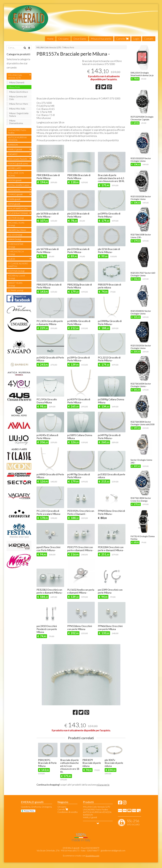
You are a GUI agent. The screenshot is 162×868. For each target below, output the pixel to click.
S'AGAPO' (13, 154)
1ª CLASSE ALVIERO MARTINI (18, 265)
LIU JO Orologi (15, 235)
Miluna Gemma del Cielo (18, 98)
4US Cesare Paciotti (18, 159)
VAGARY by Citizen (17, 230)
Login (136, 39)
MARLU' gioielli (15, 149)
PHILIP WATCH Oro (18, 208)
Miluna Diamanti (17, 82)
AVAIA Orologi (15, 239)
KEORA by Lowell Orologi (16, 277)
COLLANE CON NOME (16, 174)
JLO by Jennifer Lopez (19, 185)
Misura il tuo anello (101, 39)
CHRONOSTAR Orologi (16, 245)
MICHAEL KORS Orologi (16, 224)
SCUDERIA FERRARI (18, 213)
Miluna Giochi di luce (19, 92)
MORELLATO (15, 168)
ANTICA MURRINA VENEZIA (17, 139)
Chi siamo (63, 39)
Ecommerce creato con (81, 856)
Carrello (122, 39)
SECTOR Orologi (16, 218)
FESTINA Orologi (16, 271)
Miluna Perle (69, 47)
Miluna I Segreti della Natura (19, 115)
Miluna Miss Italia (17, 109)
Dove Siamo (80, 39)
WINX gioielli (14, 204)
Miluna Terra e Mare (19, 104)
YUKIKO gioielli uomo (18, 163)
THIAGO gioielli (15, 194)
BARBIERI (13, 145)
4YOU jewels (14, 190)
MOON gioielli (15, 180)
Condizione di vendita (67, 812)
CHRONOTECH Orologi (16, 253)
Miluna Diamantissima (16, 122)
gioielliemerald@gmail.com (113, 850)
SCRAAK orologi (16, 290)
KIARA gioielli (14, 199)
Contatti (149, 39)
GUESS (12, 259)
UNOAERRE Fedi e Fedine (17, 131)
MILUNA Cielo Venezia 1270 (49, 47)
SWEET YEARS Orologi (15, 284)
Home (50, 39)
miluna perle (103, 785)
